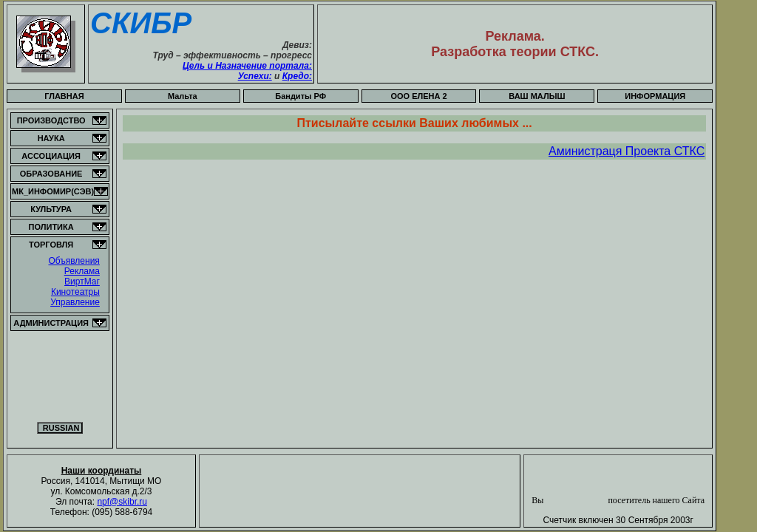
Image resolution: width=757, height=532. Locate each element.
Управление (75, 302)
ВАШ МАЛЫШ (537, 96)
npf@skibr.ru (122, 502)
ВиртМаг (82, 282)
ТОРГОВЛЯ (51, 245)
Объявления (74, 261)
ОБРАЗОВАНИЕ (51, 174)
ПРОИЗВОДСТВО (51, 120)
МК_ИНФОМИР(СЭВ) (53, 191)
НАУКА (51, 138)
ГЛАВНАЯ (64, 96)
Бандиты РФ (301, 96)
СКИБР (141, 23)
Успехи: (255, 76)
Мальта (183, 96)
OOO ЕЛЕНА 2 (418, 96)
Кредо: (297, 76)
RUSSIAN (60, 428)
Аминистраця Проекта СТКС (627, 151)
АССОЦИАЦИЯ (51, 156)
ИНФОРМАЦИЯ (655, 96)
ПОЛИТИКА (51, 227)
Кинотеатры (75, 292)
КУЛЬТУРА (51, 209)
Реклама (82, 271)
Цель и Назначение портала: (247, 66)
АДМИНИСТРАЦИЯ (51, 323)
